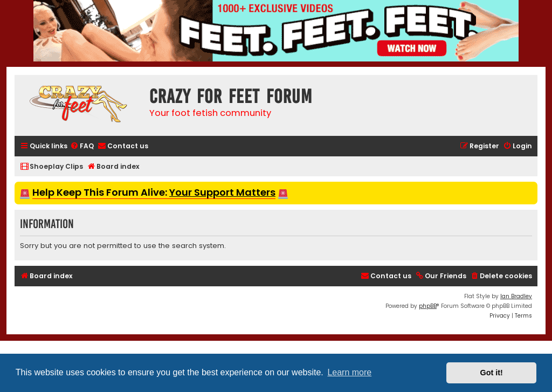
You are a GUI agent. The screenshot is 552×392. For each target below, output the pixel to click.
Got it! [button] (492, 373)
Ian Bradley (516, 296)
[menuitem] (82, 146)
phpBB (428, 306)
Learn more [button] (349, 372)
